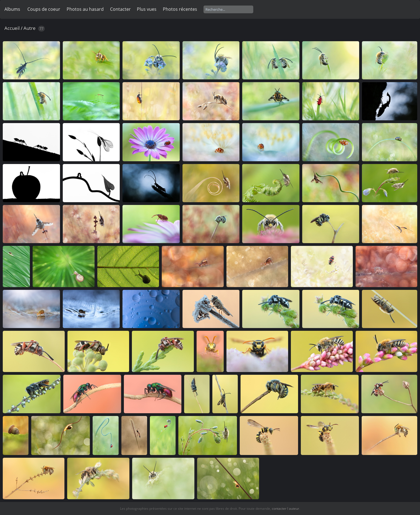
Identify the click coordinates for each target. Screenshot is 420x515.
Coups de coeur (44, 9)
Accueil (12, 28)
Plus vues (147, 9)
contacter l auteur (285, 509)
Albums (12, 9)
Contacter (120, 9)
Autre (30, 28)
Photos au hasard (85, 9)
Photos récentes (180, 9)
